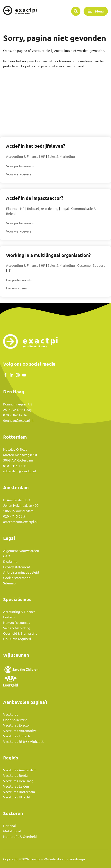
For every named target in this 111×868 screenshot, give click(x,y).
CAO (7, 556)
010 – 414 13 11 (15, 466)
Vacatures (11, 714)
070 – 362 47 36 (15, 415)
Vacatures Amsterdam (20, 770)
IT (9, 270)
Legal (65, 209)
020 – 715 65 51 (15, 516)
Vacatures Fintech (17, 736)
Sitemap (9, 583)
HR (43, 156)
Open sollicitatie (15, 720)
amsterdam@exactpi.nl (20, 522)
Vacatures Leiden (16, 786)
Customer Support (91, 265)
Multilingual (12, 831)
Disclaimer (11, 562)
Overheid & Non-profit (20, 633)
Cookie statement (16, 578)
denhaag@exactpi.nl (18, 420)
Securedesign (75, 859)
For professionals (19, 280)
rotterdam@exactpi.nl (19, 471)
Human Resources (17, 623)
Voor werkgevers (19, 174)
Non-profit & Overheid (20, 837)
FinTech (9, 617)
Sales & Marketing (61, 156)
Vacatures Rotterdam (19, 792)
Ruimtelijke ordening (43, 209)
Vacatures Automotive (20, 731)
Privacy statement (17, 567)
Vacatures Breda (15, 775)
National (9, 826)
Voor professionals (20, 166)
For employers (17, 288)
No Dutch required (17, 639)
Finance (12, 209)
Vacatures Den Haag (18, 781)
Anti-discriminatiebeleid (21, 572)
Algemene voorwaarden (21, 551)
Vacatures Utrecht (17, 797)
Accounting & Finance (22, 156)
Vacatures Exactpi (16, 725)
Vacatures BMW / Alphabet (23, 742)
